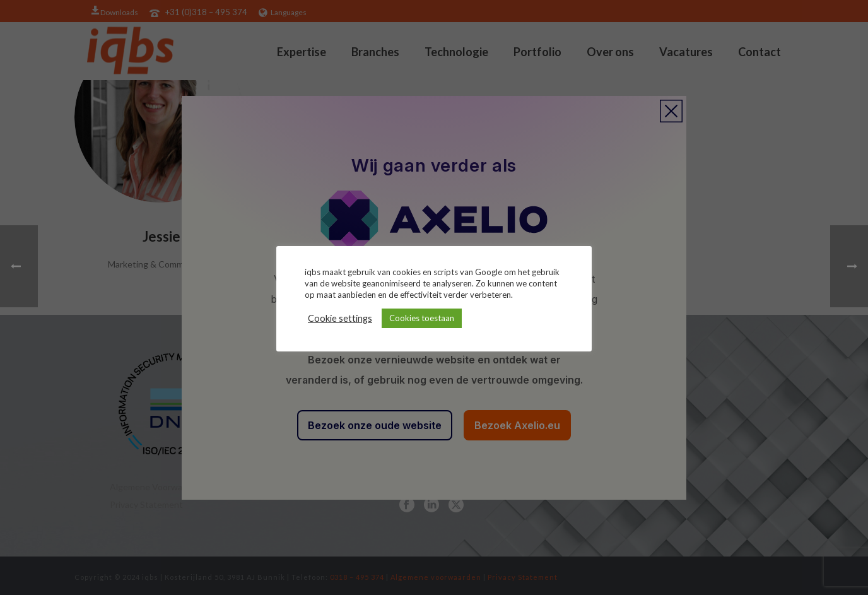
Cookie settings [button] (340, 318)
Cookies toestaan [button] (422, 318)
